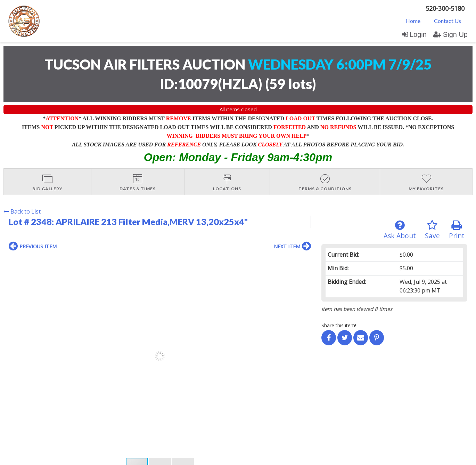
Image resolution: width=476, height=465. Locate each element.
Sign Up (450, 34)
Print (457, 230)
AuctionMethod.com (254, 458)
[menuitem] (413, 21)
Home (413, 21)
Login (414, 34)
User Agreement (116, 399)
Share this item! (339, 325)
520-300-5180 (445, 8)
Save (432, 230)
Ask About (400, 230)
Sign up (84, 399)
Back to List (22, 211)
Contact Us (448, 21)
